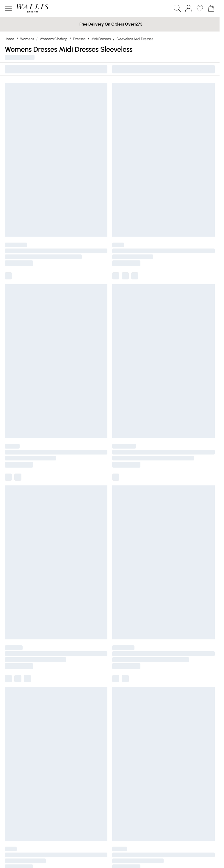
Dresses (79, 39)
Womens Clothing (54, 39)
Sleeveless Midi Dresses (135, 39)
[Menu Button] (8, 8)
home (10, 39)
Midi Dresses (101, 39)
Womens (27, 39)
